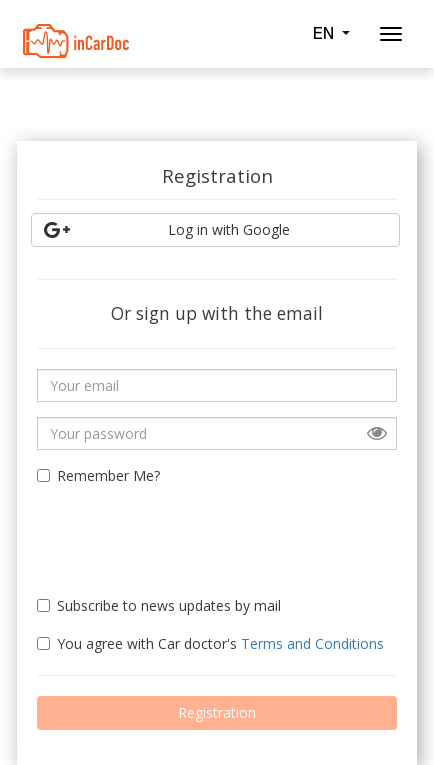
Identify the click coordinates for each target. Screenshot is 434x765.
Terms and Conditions (312, 643)
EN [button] (331, 33)
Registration (217, 712)
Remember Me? (98, 475)
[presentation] (154, 532)
